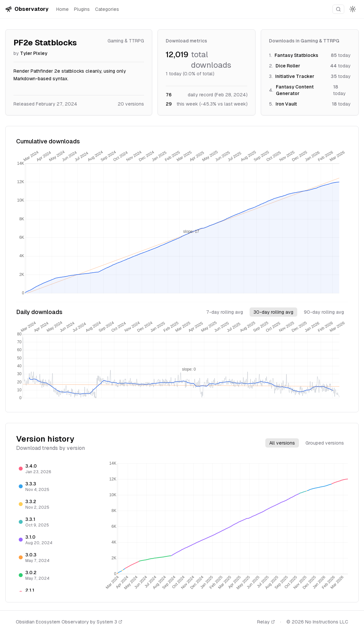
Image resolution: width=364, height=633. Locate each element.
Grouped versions (325, 443)
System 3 (109, 622)
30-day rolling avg (273, 312)
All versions (282, 443)
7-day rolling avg (225, 312)
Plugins (82, 9)
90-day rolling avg (324, 312)
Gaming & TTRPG (126, 41)
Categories (107, 9)
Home (62, 9)
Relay (266, 622)
